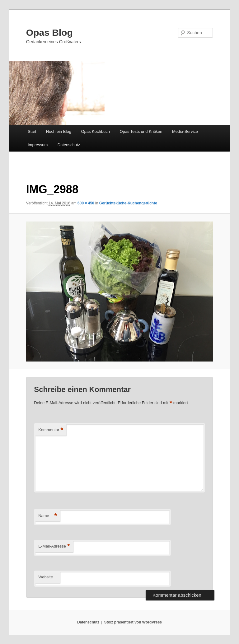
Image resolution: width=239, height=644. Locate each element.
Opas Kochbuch (95, 131)
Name (48, 516)
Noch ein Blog (59, 131)
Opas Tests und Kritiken (141, 131)
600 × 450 (86, 203)
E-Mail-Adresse (54, 546)
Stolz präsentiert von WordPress (133, 622)
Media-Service (185, 131)
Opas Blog (49, 33)
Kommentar (51, 430)
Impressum (38, 145)
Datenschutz (69, 145)
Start (32, 131)
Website (46, 577)
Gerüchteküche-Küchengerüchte (128, 203)
